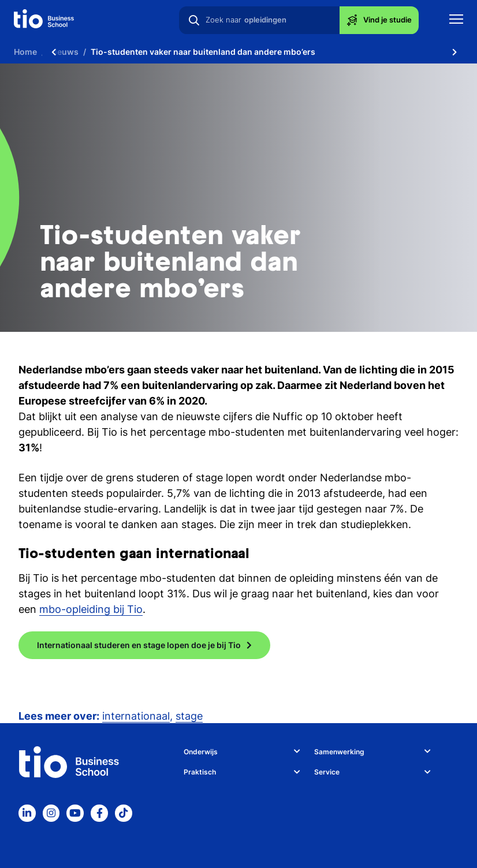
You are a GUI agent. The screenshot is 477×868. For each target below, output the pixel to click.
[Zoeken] (194, 20)
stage (189, 716)
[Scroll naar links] (54, 52)
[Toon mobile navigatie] (456, 20)
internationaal (136, 716)
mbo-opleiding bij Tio (91, 609)
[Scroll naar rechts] (454, 52)
